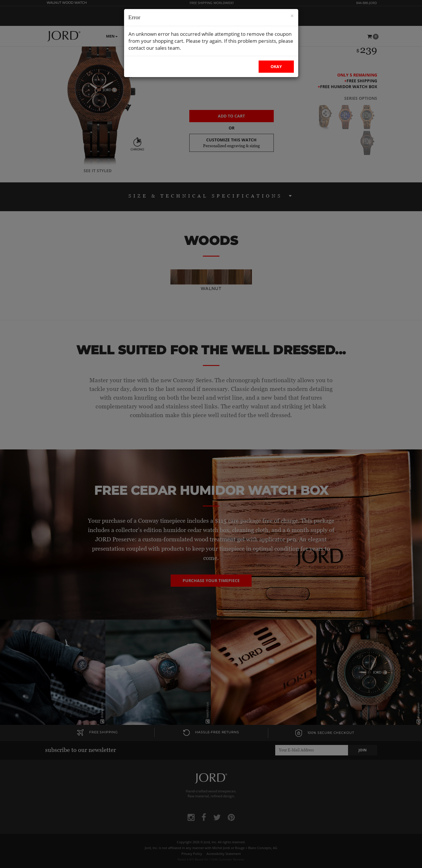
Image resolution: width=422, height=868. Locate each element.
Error (134, 17)
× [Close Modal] (292, 16)
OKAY (276, 66)
